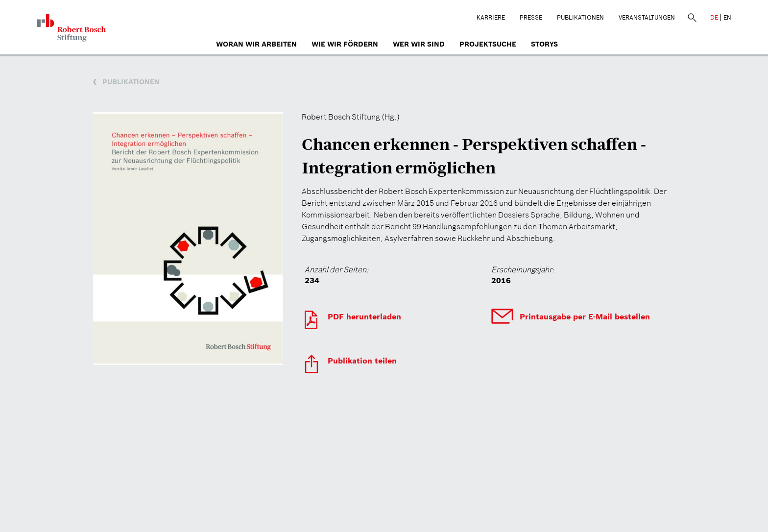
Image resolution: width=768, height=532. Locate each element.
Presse (531, 17)
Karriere (491, 17)
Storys (544, 44)
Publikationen (580, 17)
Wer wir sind (419, 44)
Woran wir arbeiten (256, 44)
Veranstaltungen (647, 17)
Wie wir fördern (345, 44)
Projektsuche (488, 44)
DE (714, 17)
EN (727, 17)
